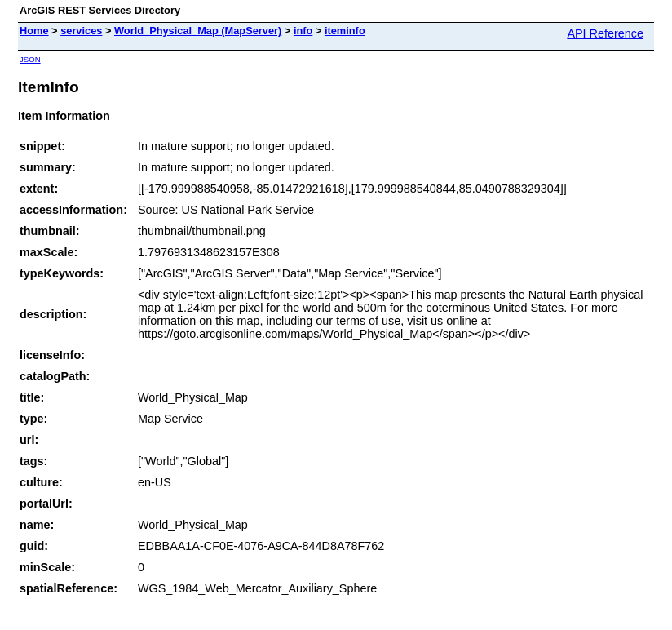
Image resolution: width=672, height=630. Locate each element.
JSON (30, 59)
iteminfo (345, 31)
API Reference (605, 33)
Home (34, 31)
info (303, 31)
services (81, 31)
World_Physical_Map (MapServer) (198, 31)
